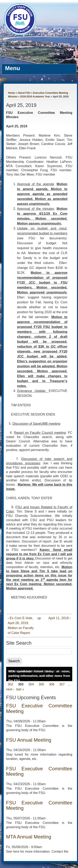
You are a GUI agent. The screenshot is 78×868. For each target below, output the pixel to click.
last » (20, 689)
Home (12, 93)
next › (10, 689)
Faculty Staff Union (28, 43)
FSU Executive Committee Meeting (39, 708)
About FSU (24, 93)
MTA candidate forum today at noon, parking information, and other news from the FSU (39, 676)
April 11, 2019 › (60, 618)
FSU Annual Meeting (29, 740)
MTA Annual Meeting (29, 837)
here (16, 851)
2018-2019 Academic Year (35, 97)
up (39, 618)
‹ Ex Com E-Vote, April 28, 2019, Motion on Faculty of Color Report (21, 625)
